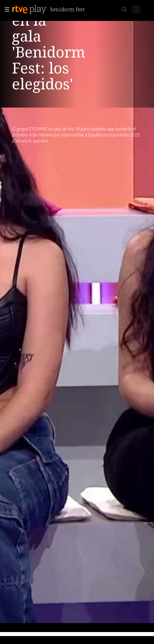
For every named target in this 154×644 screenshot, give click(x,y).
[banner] (50, 9)
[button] (5, 9)
